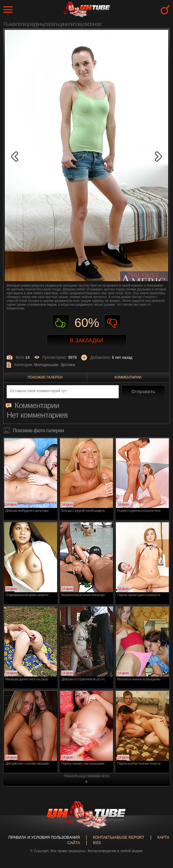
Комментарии (128, 377)
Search (165, 10)
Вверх (159, 814)
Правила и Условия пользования (44, 837)
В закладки (86, 340)
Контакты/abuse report (119, 837)
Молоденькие (46, 365)
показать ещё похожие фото (86, 776)
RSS (97, 843)
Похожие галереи (45, 377)
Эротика (68, 365)
